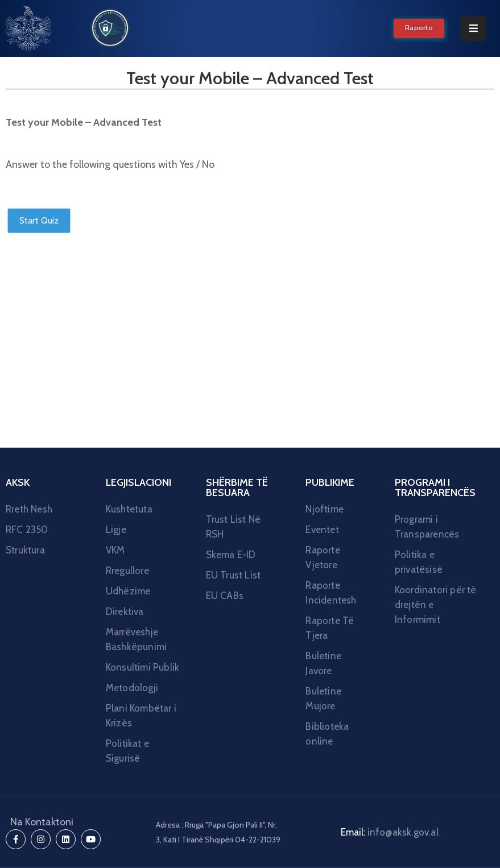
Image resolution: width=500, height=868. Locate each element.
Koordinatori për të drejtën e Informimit (436, 605)
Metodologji (132, 688)
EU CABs (225, 596)
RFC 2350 (27, 530)
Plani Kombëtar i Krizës (141, 716)
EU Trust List (234, 575)
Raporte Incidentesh (331, 593)
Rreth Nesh (29, 509)
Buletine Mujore (323, 698)
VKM (115, 550)
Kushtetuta (129, 509)
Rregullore (127, 571)
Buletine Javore (323, 663)
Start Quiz (39, 220)
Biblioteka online (327, 734)
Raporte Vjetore (323, 557)
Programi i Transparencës (427, 527)
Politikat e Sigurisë (127, 751)
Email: (390, 832)
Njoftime (325, 509)
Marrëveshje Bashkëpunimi (136, 639)
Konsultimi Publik (142, 667)
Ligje (116, 530)
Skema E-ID (231, 555)
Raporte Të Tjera (330, 628)
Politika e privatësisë (419, 562)
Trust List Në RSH (234, 527)
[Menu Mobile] (474, 29)
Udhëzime (128, 591)
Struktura (25, 550)
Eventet (322, 530)
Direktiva (125, 611)
